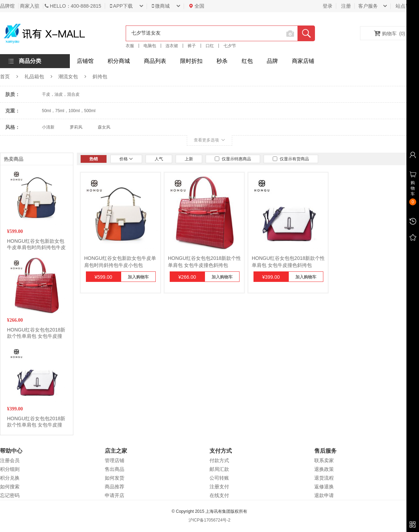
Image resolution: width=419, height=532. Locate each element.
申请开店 (115, 495)
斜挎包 (100, 76)
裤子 (192, 46)
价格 (126, 159)
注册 (346, 6)
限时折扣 (191, 61)
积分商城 (119, 61)
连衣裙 (172, 46)
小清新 (48, 127)
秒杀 (222, 61)
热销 (94, 159)
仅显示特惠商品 (233, 159)
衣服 (130, 46)
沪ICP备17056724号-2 (209, 520)
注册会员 (10, 460)
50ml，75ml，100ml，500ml (69, 111)
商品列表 (155, 61)
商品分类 (30, 61)
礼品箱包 (34, 76)
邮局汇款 (219, 469)
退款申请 (324, 495)
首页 (5, 76)
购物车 (390, 33)
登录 (328, 6)
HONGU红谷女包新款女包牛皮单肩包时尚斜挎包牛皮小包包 (36, 247)
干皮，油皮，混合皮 (61, 94)
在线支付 (219, 495)
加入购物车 (138, 277)
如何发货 (115, 478)
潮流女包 (68, 76)
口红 (210, 46)
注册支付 (219, 487)
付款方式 (219, 460)
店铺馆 (85, 61)
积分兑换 (10, 478)
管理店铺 (115, 460)
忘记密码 (10, 495)
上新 (189, 159)
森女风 (104, 127)
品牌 (272, 61)
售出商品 (115, 469)
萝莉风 (76, 127)
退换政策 (324, 469)
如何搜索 (10, 487)
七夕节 (230, 46)
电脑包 (150, 46)
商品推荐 (115, 487)
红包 (247, 61)
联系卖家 (324, 460)
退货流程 (324, 478)
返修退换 (324, 487)
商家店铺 (303, 61)
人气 (159, 159)
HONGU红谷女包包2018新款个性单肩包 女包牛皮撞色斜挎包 (36, 336)
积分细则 (10, 469)
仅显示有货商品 (291, 159)
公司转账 (219, 478)
